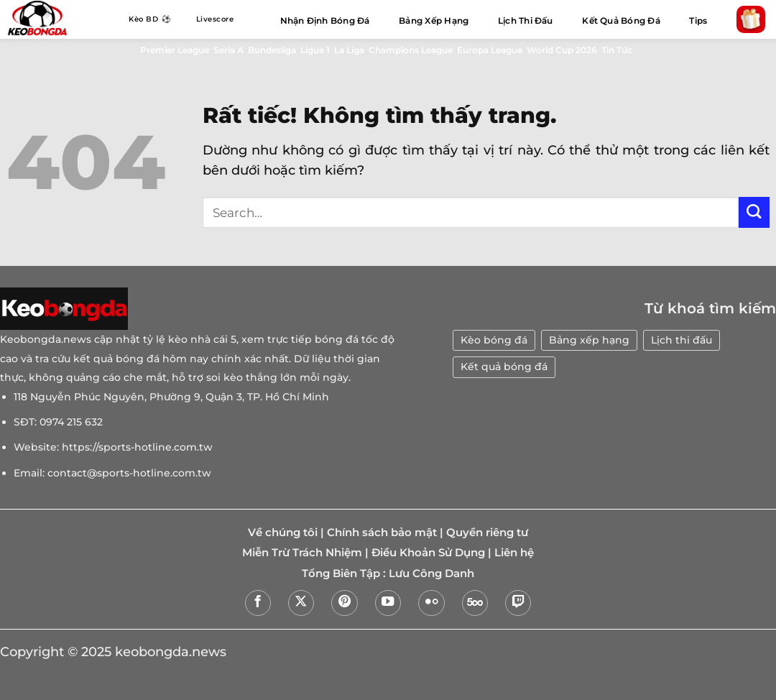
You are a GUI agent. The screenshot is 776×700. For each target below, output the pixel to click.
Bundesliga (272, 50)
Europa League (490, 50)
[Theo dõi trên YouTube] (388, 603)
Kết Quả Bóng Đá (621, 20)
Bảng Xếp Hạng (434, 20)
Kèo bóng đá (494, 340)
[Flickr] (431, 603)
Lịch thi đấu (682, 340)
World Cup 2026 (562, 50)
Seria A (228, 50)
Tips (698, 20)
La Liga (349, 50)
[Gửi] (754, 212)
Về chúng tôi (283, 533)
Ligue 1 (315, 50)
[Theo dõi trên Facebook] (258, 603)
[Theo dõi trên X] (301, 603)
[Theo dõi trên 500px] (475, 603)
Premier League (175, 50)
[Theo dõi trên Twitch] (518, 603)
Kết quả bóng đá (504, 367)
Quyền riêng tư (487, 533)
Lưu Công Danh (431, 574)
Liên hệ (514, 553)
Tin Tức (617, 50)
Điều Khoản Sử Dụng (428, 553)
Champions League (411, 50)
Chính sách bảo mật (382, 533)
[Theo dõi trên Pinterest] (344, 603)
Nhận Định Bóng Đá (325, 20)
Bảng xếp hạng (589, 340)
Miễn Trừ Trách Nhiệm (302, 553)
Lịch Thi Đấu (526, 20)
